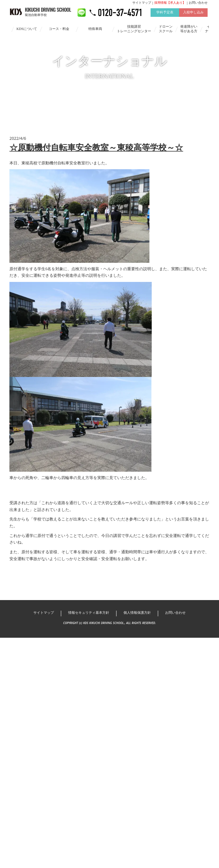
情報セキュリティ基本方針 (87, 666)
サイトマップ (140, 6)
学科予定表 (163, 16)
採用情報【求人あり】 (169, 6)
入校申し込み (192, 16)
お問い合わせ (197, 6)
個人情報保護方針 (139, 666)
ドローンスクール (166, 32)
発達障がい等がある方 (189, 32)
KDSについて (27, 32)
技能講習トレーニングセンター (134, 32)
